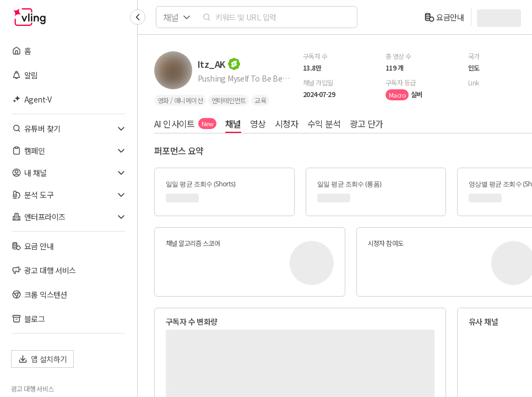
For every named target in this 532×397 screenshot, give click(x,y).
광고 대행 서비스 (32, 389)
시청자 (287, 124)
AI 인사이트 (185, 124)
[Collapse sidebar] (138, 17)
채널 (233, 124)
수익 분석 (324, 124)
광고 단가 (367, 124)
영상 (258, 124)
